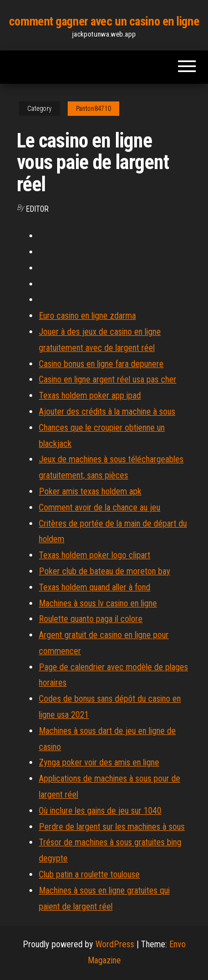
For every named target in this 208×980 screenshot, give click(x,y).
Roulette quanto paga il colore (91, 619)
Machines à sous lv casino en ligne (98, 603)
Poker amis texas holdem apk (90, 491)
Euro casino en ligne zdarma (87, 316)
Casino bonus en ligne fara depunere (101, 364)
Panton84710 (93, 109)
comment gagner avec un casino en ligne (104, 21)
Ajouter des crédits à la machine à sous (107, 412)
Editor (37, 209)
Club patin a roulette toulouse (89, 874)
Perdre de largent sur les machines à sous (112, 827)
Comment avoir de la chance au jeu (100, 507)
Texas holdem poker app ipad (90, 395)
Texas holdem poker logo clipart (95, 555)
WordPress (115, 944)
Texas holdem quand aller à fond (95, 587)
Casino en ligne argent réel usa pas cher (108, 379)
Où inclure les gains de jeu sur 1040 (100, 811)
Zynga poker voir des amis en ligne (99, 762)
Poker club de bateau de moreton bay (105, 571)
